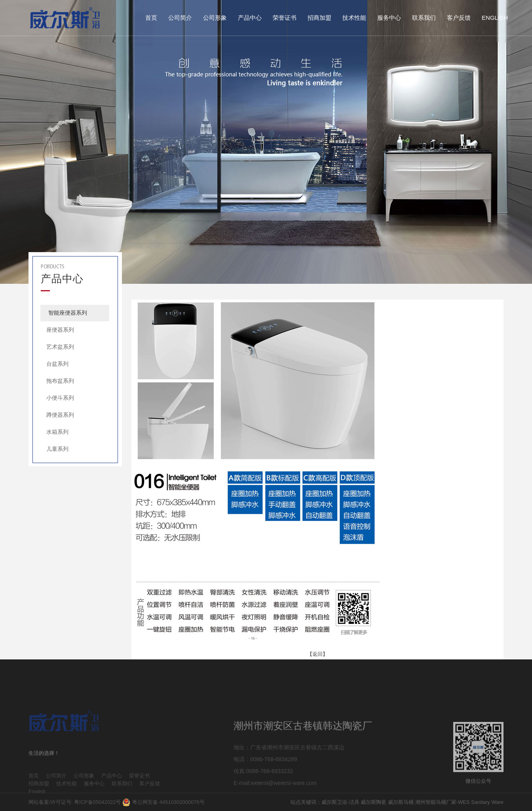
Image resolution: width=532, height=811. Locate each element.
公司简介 (180, 18)
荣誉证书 (285, 18)
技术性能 (354, 18)
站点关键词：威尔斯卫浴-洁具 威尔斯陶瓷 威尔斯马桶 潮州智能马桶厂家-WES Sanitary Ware (397, 802)
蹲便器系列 (60, 415)
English (495, 18)
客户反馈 (459, 18)
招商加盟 (319, 18)
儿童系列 (57, 449)
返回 (317, 654)
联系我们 (424, 18)
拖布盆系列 (60, 381)
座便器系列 (60, 330)
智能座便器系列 (68, 313)
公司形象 (215, 18)
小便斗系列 (60, 398)
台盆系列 (57, 364)
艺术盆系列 (60, 347)
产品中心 (250, 18)
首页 (151, 18)
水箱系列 (57, 432)
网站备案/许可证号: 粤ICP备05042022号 (75, 802)
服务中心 (389, 18)
